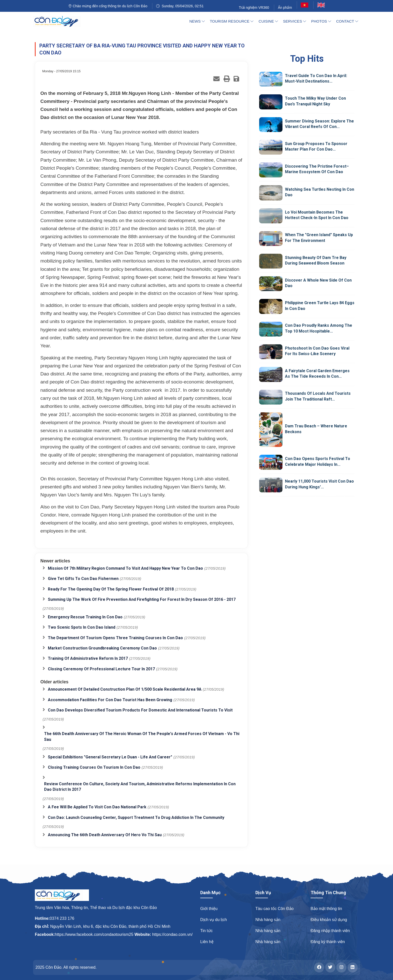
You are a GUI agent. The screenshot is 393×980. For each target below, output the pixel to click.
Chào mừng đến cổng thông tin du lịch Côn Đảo (108, 6)
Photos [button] (321, 21)
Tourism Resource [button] (232, 21)
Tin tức (207, 931)
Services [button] (294, 21)
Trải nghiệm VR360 (254, 8)
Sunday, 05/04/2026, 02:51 (180, 6)
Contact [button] (347, 21)
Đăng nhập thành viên (330, 931)
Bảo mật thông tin (326, 909)
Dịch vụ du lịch (214, 920)
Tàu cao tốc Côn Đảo (274, 909)
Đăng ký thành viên (328, 942)
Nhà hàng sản (268, 920)
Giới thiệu (209, 909)
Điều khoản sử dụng (329, 920)
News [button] (197, 21)
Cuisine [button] (268, 21)
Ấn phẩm (285, 8)
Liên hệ (207, 942)
